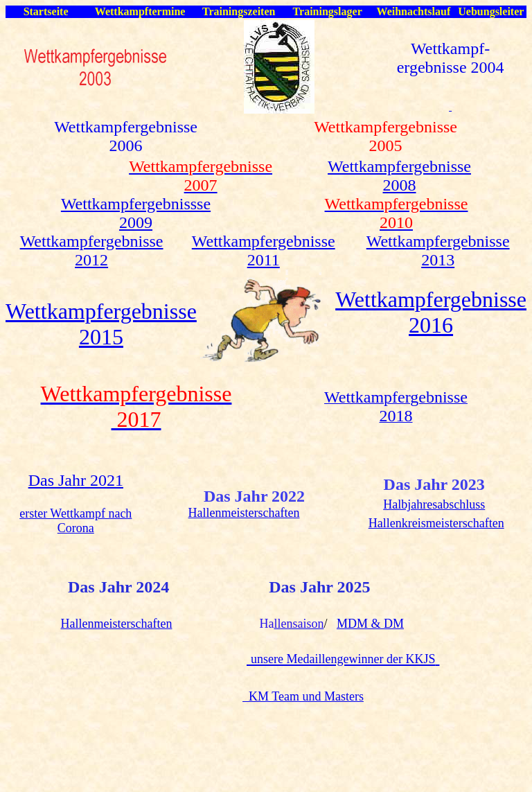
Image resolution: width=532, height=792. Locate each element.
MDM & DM (370, 624)
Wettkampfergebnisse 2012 (92, 250)
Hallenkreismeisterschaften (436, 523)
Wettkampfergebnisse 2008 (399, 176)
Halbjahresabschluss (434, 504)
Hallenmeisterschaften (244, 513)
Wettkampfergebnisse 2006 (126, 136)
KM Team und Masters (303, 696)
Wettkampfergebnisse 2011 (264, 250)
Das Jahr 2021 (76, 480)
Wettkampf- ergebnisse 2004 (451, 58)
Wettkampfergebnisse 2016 (431, 312)
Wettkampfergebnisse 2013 (438, 250)
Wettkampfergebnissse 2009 (136, 213)
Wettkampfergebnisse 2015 (101, 324)
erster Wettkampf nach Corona (76, 521)
